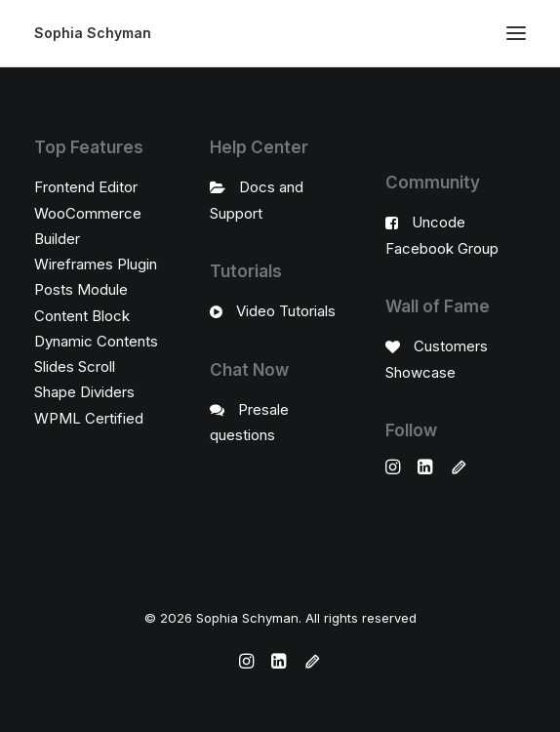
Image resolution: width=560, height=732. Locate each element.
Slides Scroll (75, 366)
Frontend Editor (86, 187)
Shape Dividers (84, 392)
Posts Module (81, 289)
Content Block (82, 316)
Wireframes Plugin (96, 264)
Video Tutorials (286, 311)
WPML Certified (89, 418)
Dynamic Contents (96, 341)
